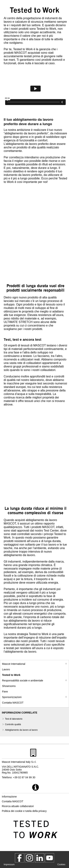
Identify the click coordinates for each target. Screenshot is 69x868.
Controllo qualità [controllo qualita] (13, 724)
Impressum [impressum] (9, 864)
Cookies (61, 864)
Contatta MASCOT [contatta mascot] (13, 703)
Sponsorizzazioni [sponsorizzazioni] (12, 697)
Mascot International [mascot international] (14, 664)
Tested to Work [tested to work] (11, 675)
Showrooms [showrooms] (9, 686)
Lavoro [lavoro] (6, 669)
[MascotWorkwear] (20, 858)
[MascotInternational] (49, 858)
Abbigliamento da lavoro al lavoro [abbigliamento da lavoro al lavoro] (21, 730)
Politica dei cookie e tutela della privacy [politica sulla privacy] (24, 811)
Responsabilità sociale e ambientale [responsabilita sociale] (23, 680)
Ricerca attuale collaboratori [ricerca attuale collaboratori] (18, 806)
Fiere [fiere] (5, 692)
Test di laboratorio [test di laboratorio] (14, 719)
